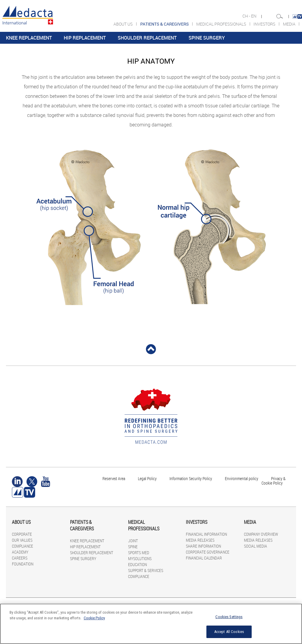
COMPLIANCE (22, 546)
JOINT (133, 541)
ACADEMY (20, 552)
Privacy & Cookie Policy (274, 481)
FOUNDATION (23, 564)
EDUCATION (137, 564)
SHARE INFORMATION (203, 546)
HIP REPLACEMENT (85, 38)
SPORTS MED (139, 553)
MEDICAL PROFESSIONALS (222, 24)
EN (254, 16)
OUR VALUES (22, 540)
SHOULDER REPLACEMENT (147, 38)
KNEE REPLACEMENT (29, 38)
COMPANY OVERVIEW (261, 534)
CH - (247, 16)
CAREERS (20, 558)
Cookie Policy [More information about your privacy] (94, 618)
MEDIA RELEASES (200, 540)
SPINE (133, 547)
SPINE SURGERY (207, 38)
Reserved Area (114, 478)
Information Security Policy (191, 478)
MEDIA (290, 24)
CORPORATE (22, 534)
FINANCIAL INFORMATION (206, 534)
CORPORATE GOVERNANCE (208, 552)
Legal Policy (147, 478)
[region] (151, 624)
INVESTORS (265, 24)
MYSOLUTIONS (140, 558)
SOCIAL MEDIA (256, 546)
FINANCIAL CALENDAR (204, 558)
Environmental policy (242, 478)
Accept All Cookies (229, 632)
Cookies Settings (229, 617)
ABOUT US (123, 24)
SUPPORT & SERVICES (146, 570)
